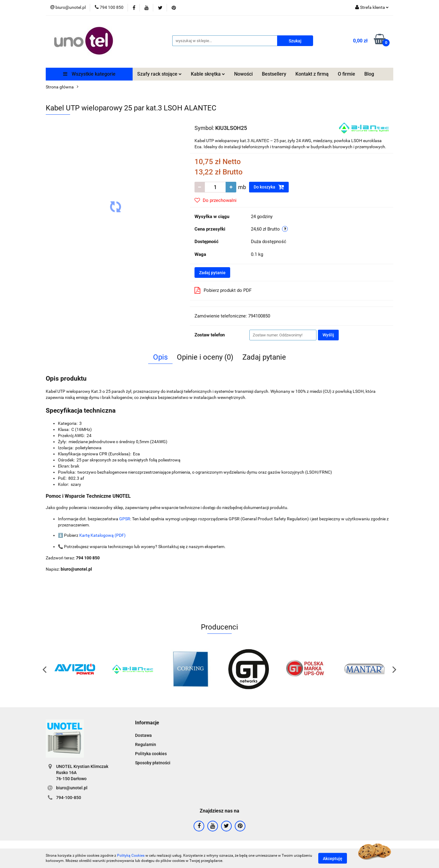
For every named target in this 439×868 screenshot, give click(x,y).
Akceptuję (333, 858)
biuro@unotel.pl (72, 788)
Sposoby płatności (153, 763)
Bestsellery (274, 74)
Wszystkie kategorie (89, 74)
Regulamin (146, 744)
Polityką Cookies (131, 855)
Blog (369, 74)
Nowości (243, 74)
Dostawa (143, 735)
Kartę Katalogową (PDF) (102, 535)
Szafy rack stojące (159, 74)
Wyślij (328, 335)
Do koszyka (269, 187)
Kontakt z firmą (312, 74)
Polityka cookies (151, 754)
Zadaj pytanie (212, 273)
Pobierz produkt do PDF (223, 290)
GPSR (125, 519)
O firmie (346, 74)
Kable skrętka (208, 74)
